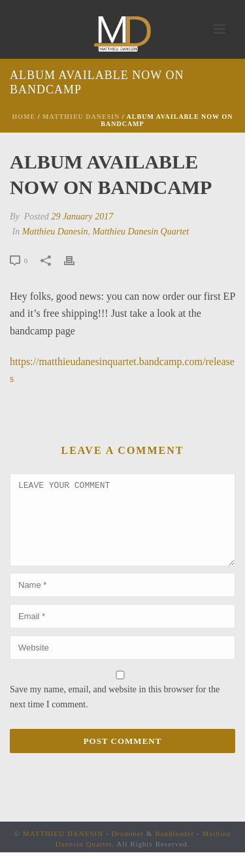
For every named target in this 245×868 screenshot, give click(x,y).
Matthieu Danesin (81, 117)
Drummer (127, 849)
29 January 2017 (82, 217)
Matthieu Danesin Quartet (140, 232)
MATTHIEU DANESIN (63, 849)
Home (24, 117)
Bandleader (174, 849)
